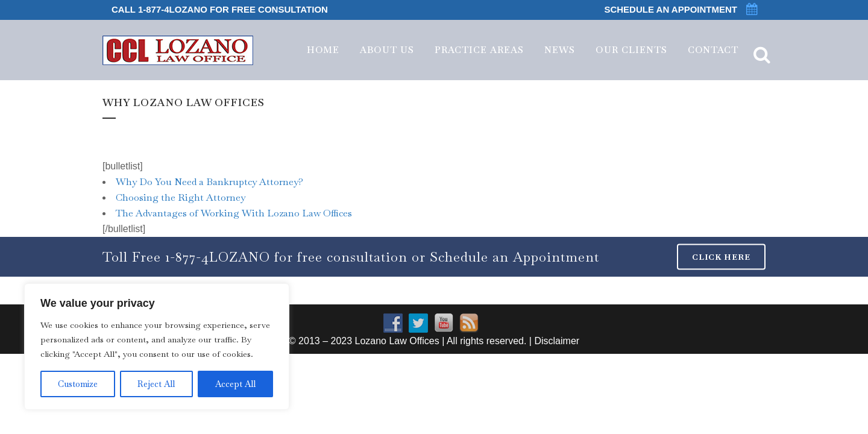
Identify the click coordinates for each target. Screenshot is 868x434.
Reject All (156, 384)
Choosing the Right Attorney (181, 197)
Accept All (235, 384)
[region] (157, 347)
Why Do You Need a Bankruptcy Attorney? (209, 182)
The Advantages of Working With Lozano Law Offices (234, 213)
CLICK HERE (721, 257)
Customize (78, 384)
